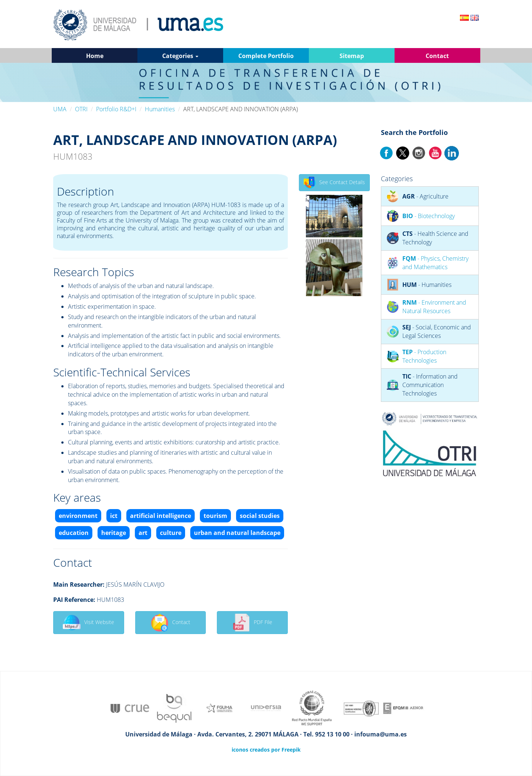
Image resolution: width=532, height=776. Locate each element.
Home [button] (95, 56)
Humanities (160, 109)
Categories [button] (180, 56)
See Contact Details (334, 183)
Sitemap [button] (352, 56)
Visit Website (88, 623)
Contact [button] (437, 56)
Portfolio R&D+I (116, 109)
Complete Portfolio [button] (266, 56)
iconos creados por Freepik (266, 750)
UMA (60, 109)
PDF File (252, 623)
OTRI (81, 109)
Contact (170, 623)
